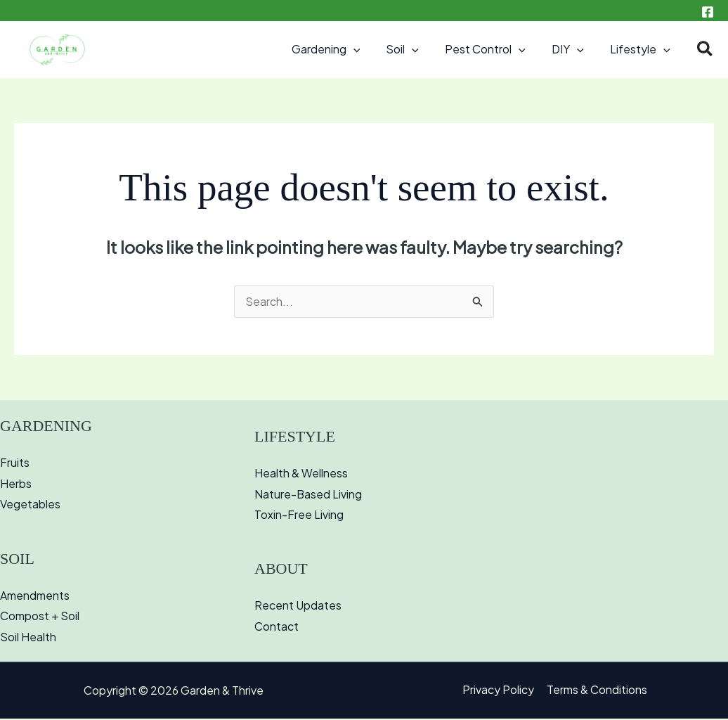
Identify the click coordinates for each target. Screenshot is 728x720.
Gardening (342, 49)
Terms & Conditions (596, 692)
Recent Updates (298, 607)
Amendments (35, 597)
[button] (370, 49)
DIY (573, 49)
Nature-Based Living (308, 495)
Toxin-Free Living (299, 516)
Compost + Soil (40, 618)
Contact (277, 628)
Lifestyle (642, 49)
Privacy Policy (499, 692)
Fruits (15, 464)
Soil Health (28, 639)
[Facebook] (708, 12)
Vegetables (30, 506)
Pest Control (495, 49)
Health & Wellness (301, 474)
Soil (416, 49)
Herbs (16, 485)
